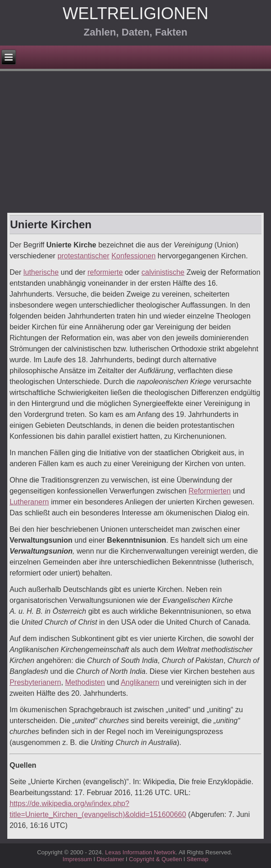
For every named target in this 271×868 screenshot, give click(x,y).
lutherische (41, 272)
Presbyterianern (35, 682)
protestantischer (83, 256)
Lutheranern (29, 502)
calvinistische (163, 272)
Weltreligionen (135, 13)
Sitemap (198, 859)
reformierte (105, 272)
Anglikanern (140, 682)
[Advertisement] (135, 144)
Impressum (77, 859)
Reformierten (209, 491)
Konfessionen (133, 256)
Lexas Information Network (140, 852)
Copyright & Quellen (156, 859)
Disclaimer (111, 859)
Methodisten (85, 682)
